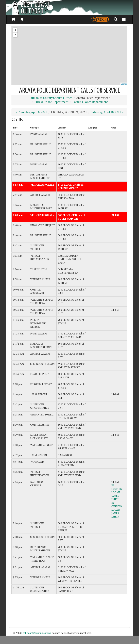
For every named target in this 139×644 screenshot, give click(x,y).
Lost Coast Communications (36, 633)
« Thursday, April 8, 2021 (31, 112)
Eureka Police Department (51, 102)
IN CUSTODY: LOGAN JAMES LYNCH (117, 492)
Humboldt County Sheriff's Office (51, 98)
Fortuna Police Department (90, 102)
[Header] (69, 8)
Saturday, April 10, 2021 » (107, 112)
